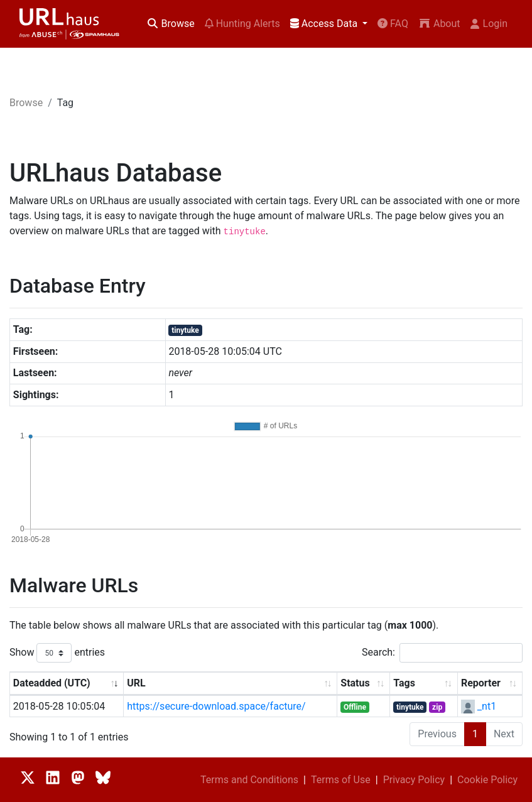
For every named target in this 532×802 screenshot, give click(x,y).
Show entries (57, 653)
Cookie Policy (487, 780)
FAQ (393, 24)
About (439, 24)
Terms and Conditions (249, 780)
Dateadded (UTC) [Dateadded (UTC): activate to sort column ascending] (52, 683)
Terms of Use (341, 780)
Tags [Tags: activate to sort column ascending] (404, 683)
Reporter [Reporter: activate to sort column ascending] (481, 683)
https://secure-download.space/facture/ (216, 706)
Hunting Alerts (242, 24)
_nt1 (487, 706)
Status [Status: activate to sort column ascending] (355, 683)
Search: (442, 653)
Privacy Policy (414, 780)
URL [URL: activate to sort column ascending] (136, 683)
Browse (171, 24)
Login (489, 24)
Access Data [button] (325, 24)
